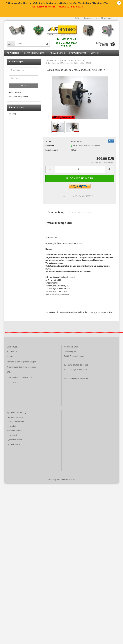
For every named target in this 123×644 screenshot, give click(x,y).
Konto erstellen (16, 92)
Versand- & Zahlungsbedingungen (21, 362)
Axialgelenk (13, 53)
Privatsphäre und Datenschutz (20, 377)
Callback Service (14, 383)
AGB (9, 372)
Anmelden (24, 86)
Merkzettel (107, 18)
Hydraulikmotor (57, 53)
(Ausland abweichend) (92, 146)
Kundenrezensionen (81, 212)
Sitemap (13, 114)
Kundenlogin (90, 18)
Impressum (12, 351)
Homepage (92, 312)
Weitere (95, 53)
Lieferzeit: (50, 146)
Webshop (52, 480)
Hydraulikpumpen (78, 53)
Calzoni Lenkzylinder (34, 53)
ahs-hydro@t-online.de (60, 294)
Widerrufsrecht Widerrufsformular (21, 367)
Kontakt (10, 357)
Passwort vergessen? (18, 97)
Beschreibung (56, 212)
